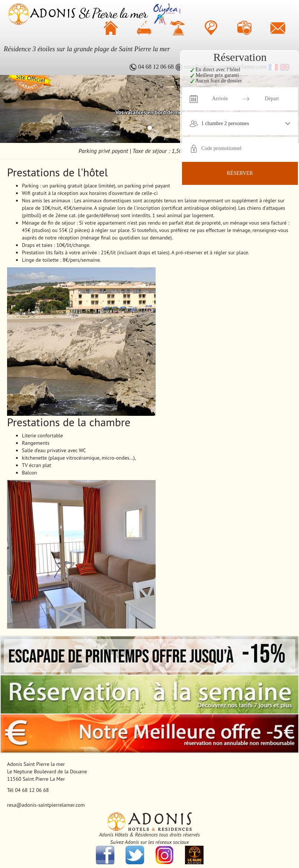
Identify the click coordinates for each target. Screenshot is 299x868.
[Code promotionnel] (227, 149)
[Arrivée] (220, 99)
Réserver (240, 173)
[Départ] (272, 99)
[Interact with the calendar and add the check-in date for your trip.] (194, 99)
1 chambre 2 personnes (225, 123)
